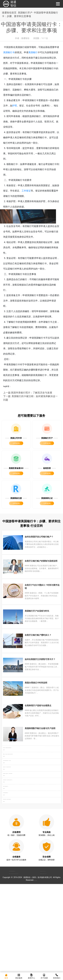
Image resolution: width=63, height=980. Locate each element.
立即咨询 (16, 446)
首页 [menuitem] (6, 976)
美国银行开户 (27, 13)
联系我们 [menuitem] (57, 976)
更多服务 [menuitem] (19, 976)
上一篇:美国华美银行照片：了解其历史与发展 (29, 393)
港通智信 (9, 4)
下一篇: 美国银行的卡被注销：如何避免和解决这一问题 (31, 399)
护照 (19, 106)
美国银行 (38, 53)
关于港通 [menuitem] (44, 976)
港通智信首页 (10, 13)
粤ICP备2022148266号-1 (39, 968)
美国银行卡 (14, 53)
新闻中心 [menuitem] (32, 976)
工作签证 (31, 191)
